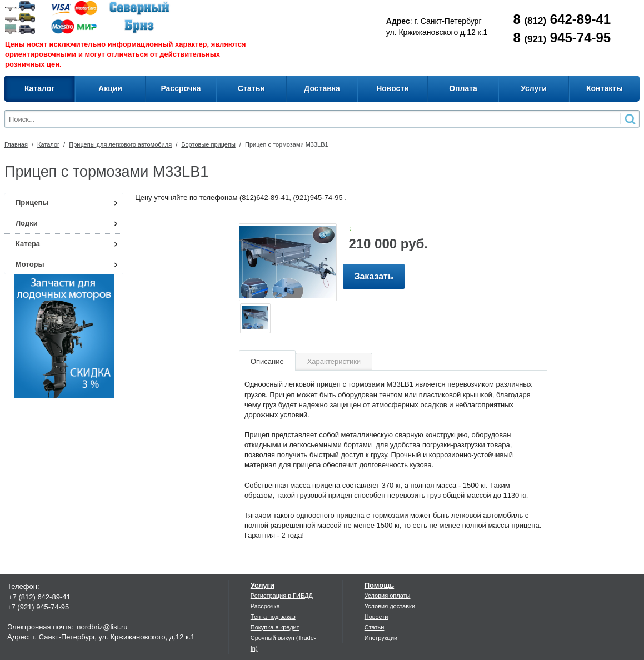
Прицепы (32, 202)
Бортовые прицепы (208, 144)
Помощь (379, 585)
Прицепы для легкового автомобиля (120, 144)
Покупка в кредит (275, 627)
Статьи (375, 627)
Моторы (30, 264)
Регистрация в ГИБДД (282, 596)
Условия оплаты (388, 596)
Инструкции (381, 638)
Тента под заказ (273, 617)
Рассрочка (265, 606)
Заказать (373, 276)
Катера (28, 244)
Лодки (27, 223)
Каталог (48, 144)
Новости (376, 617)
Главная (16, 144)
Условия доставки (390, 606)
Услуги (263, 585)
